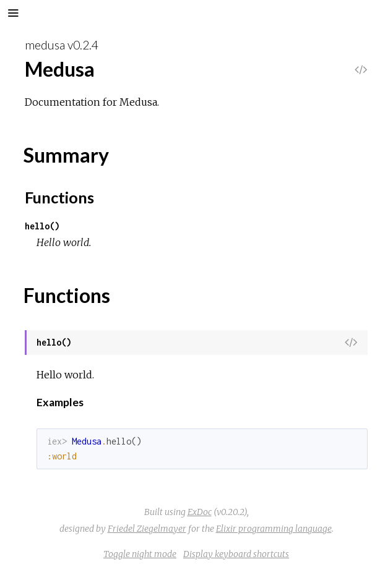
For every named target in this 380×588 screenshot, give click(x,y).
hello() (42, 226)
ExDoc (200, 512)
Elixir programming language (274, 529)
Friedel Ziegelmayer (147, 529)
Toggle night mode (140, 554)
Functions (59, 197)
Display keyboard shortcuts (236, 554)
